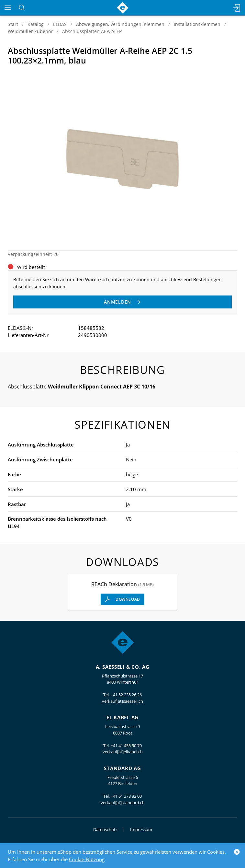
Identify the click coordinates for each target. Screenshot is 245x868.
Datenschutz (105, 829)
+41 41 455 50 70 (126, 746)
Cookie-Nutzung (87, 859)
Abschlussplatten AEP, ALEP (92, 31)
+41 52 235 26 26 (126, 695)
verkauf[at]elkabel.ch (123, 752)
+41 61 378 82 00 (126, 796)
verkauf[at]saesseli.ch (122, 701)
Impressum (141, 829)
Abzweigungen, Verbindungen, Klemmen (120, 24)
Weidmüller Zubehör (30, 31)
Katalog (36, 24)
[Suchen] (22, 8)
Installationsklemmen (197, 24)
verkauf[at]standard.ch (123, 803)
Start (13, 24)
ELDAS (60, 24)
